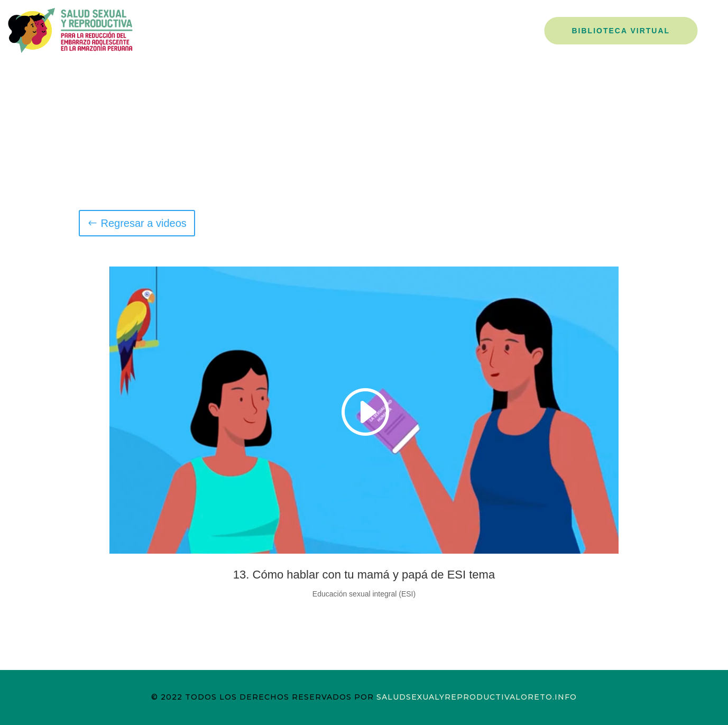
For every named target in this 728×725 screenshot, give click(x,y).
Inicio (288, 30)
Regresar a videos (144, 223)
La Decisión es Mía (486, 30)
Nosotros (339, 30)
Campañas (402, 30)
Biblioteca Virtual (621, 31)
